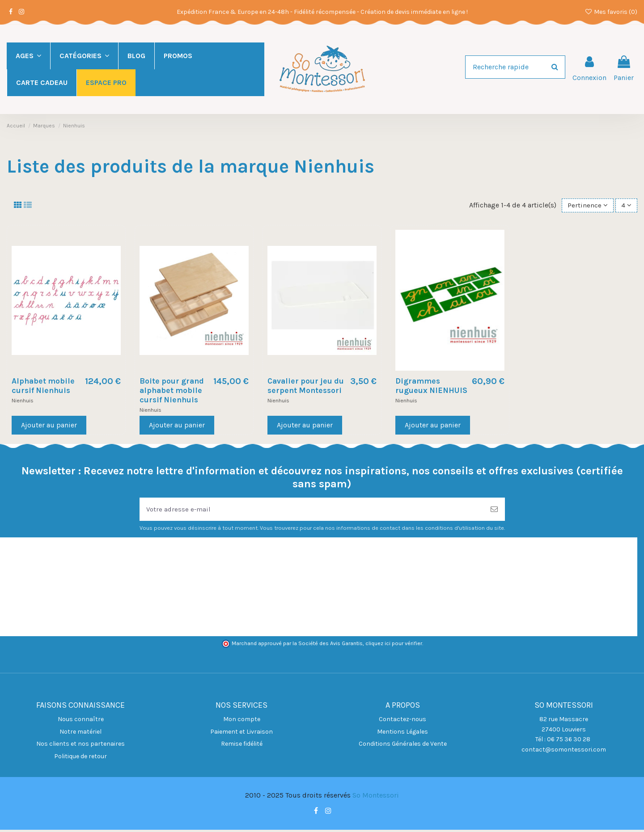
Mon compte (242, 722)
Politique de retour (80, 758)
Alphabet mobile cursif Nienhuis (43, 386)
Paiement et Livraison (241, 734)
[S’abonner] (494, 511)
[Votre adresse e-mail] (311, 511)
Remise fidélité (242, 746)
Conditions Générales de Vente (403, 746)
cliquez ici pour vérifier (394, 646)
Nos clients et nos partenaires (80, 746)
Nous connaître (81, 722)
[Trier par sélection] (587, 206)
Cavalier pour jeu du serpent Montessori (306, 386)
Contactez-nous (402, 722)
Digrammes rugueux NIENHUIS (431, 386)
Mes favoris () (611, 12)
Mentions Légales (402, 734)
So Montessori (376, 798)
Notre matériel (80, 734)
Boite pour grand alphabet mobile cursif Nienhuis (172, 391)
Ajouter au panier (49, 426)
